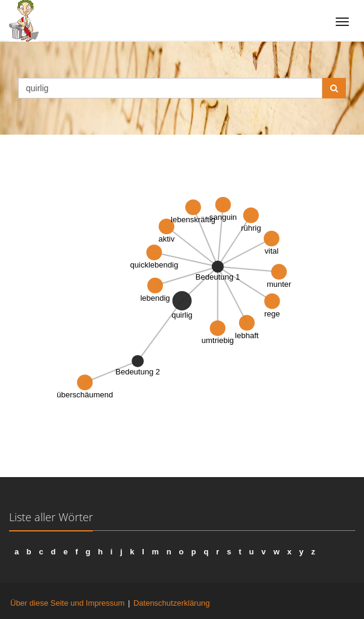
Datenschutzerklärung (171, 603)
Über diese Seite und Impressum (67, 603)
